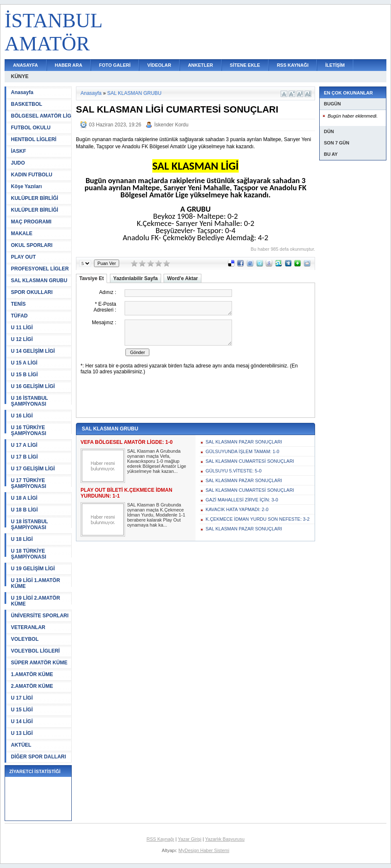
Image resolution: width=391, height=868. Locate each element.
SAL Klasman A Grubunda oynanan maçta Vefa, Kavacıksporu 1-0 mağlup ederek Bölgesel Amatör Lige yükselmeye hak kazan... (157, 461)
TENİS (18, 304)
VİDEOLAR (159, 65)
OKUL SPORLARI (32, 245)
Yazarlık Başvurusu (225, 839)
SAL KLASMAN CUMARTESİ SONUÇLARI (250, 461)
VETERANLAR (28, 627)
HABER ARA (69, 65)
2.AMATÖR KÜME (32, 686)
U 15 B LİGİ (24, 375)
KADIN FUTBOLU (32, 175)
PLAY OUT (23, 257)
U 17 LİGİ (22, 698)
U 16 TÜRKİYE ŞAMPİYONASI (29, 430)
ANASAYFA (26, 65)
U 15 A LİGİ (24, 363)
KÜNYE (20, 76)
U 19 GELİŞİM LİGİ (33, 569)
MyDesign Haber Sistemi (204, 850)
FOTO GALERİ (115, 65)
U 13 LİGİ (22, 733)
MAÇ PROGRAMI (31, 222)
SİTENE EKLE (245, 65)
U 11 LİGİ (22, 328)
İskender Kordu (171, 125)
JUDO (18, 163)
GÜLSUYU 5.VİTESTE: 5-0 (233, 471)
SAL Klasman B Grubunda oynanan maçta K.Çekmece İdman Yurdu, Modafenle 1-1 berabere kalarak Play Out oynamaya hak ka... (156, 515)
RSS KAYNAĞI (293, 65)
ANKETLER (201, 65)
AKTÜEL (21, 745)
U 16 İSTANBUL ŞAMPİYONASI (29, 401)
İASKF (18, 151)
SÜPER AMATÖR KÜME (39, 663)
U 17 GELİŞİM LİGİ (33, 469)
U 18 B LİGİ (24, 510)
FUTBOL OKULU (31, 128)
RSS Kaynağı (160, 839)
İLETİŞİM (335, 65)
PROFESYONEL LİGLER (40, 269)
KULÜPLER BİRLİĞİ (35, 198)
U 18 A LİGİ (24, 498)
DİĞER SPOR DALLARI (38, 757)
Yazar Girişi (190, 839)
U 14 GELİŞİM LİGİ (33, 351)
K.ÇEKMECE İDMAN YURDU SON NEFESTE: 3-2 (258, 519)
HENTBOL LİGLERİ (34, 139)
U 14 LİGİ (22, 721)
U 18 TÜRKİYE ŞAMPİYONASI (29, 554)
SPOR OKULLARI (32, 292)
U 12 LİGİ (22, 339)
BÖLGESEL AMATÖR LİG (41, 116)
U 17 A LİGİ (24, 445)
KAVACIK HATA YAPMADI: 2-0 (237, 509)
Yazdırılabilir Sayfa (136, 278)
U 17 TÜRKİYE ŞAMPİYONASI (29, 483)
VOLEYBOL (25, 639)
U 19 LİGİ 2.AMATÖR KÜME (35, 601)
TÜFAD (19, 316)
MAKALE (22, 233)
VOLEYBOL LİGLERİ (35, 651)
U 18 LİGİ (22, 539)
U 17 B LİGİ (24, 457)
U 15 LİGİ (22, 710)
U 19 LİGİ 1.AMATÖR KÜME (35, 583)
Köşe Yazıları (26, 186)
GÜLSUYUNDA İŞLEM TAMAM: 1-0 (242, 451)
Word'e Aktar (182, 278)
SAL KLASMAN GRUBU (39, 281)
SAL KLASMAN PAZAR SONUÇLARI (244, 442)
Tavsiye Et (91, 278)
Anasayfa (22, 92)
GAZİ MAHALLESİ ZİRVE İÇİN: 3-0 (242, 500)
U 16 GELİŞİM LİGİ (33, 386)
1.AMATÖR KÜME (32, 674)
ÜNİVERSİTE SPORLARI (40, 616)
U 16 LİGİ (22, 416)
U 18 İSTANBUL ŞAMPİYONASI (29, 524)
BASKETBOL (27, 104)
